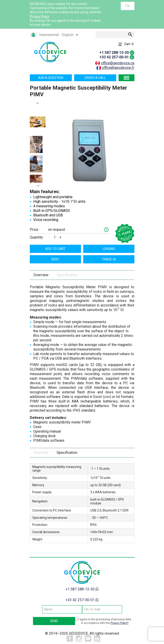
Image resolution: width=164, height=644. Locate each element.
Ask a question (51, 78)
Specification (67, 275)
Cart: (129, 44)
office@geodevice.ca (118, 63)
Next (38, 186)
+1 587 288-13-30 (114, 53)
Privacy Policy (39, 16)
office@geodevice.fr (118, 68)
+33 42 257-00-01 (114, 57)
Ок (128, 6)
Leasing (109, 249)
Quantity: (37, 237)
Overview (41, 275)
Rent (55, 259)
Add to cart (55, 249)
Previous (38, 103)
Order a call (95, 78)
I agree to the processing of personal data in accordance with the (105, 621)
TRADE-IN (109, 259)
